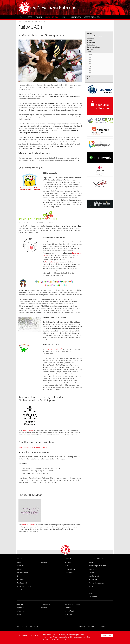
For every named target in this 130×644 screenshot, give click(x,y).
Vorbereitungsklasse (52, 262)
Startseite (21, 21)
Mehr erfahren (61, 639)
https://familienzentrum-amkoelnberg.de (33, 448)
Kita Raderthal (28, 430)
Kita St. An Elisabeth (28, 525)
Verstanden (107, 635)
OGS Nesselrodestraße (55, 349)
